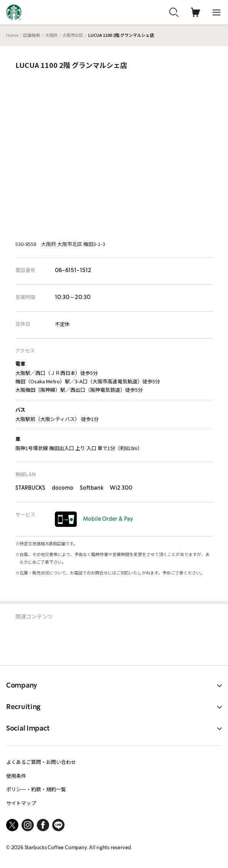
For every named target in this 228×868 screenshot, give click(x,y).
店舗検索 (31, 35)
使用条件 (16, 776)
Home (12, 35)
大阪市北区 (73, 35)
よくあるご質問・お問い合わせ (41, 762)
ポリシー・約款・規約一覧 (36, 789)
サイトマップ (21, 803)
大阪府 (51, 35)
